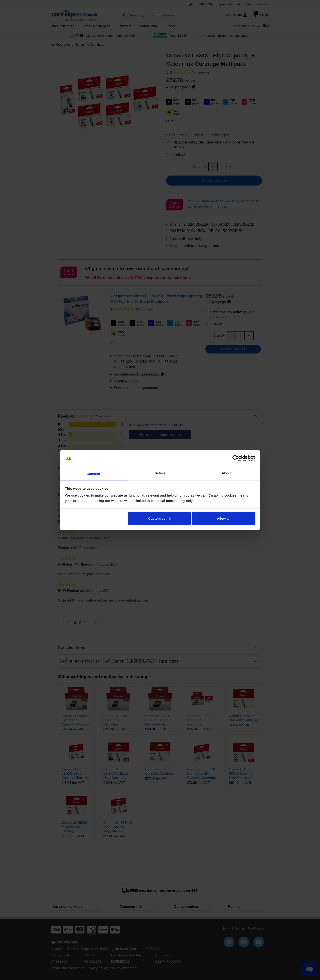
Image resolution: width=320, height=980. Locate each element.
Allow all (224, 518)
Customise (159, 518)
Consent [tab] (93, 474)
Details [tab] (160, 473)
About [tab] (227, 473)
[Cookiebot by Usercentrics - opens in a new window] (236, 459)
